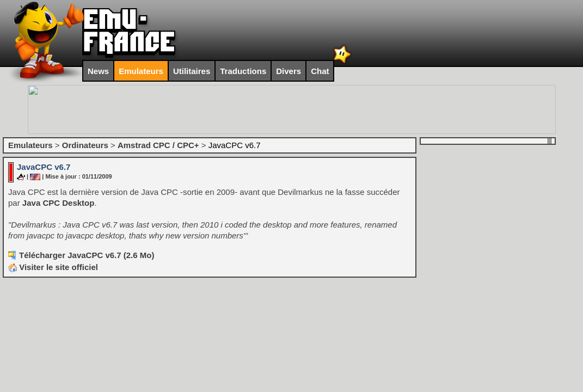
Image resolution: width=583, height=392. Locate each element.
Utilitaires (192, 71)
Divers (289, 71)
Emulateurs (141, 71)
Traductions (243, 71)
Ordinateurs (85, 145)
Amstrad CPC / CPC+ (158, 145)
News (98, 71)
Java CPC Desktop (59, 203)
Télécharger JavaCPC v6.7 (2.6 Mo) (87, 255)
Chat (320, 71)
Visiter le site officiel (53, 267)
